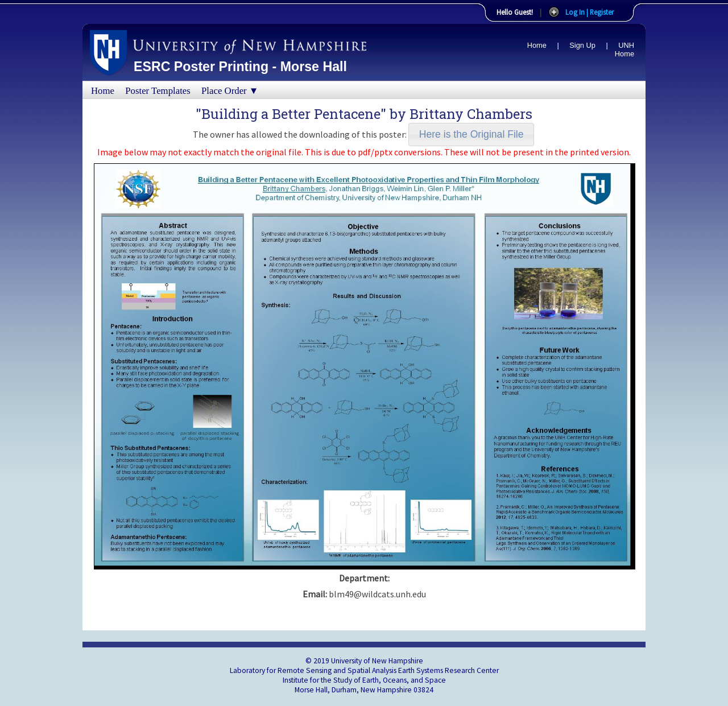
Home (537, 45)
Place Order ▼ (230, 91)
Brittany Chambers (471, 114)
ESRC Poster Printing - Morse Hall (240, 67)
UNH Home (624, 49)
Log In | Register (590, 12)
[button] (471, 135)
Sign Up (582, 45)
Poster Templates (158, 91)
